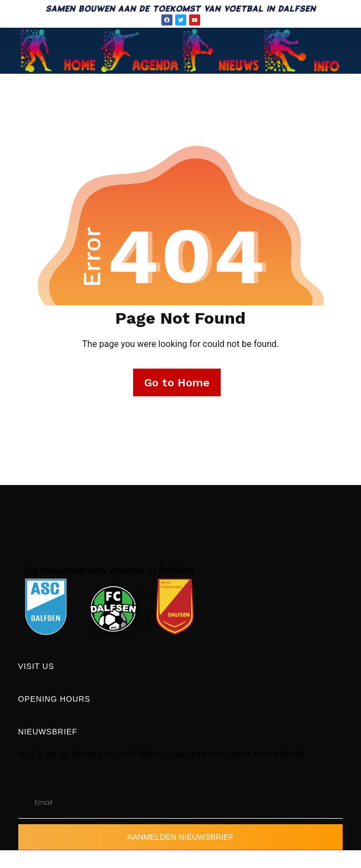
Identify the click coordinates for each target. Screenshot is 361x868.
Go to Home (177, 382)
